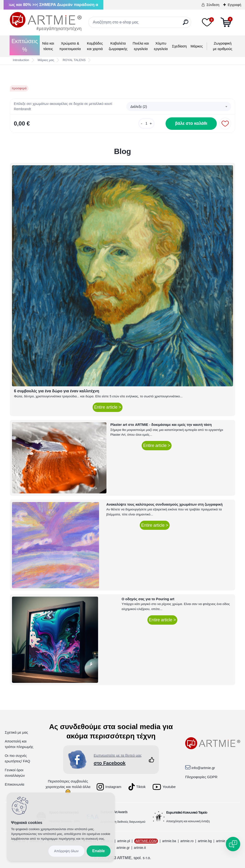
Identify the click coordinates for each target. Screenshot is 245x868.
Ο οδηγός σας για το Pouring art (148, 599)
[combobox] (179, 107)
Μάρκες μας (46, 60)
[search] (186, 24)
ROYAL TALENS (74, 60)
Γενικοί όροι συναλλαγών (15, 773)
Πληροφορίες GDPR (201, 777)
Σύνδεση (213, 5)
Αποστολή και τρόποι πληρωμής (19, 744)
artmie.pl (124, 841)
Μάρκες (197, 46)
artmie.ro (187, 841)
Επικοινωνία (14, 784)
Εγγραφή (234, 5)
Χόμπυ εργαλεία (161, 46)
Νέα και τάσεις (48, 46)
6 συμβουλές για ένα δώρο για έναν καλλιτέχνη (56, 391)
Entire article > (108, 407)
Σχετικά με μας (16, 732)
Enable (99, 851)
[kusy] (146, 123)
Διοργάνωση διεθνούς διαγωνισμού (123, 822)
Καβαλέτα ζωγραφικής (118, 46)
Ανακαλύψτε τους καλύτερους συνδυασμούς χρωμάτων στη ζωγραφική (164, 504)
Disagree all (66, 851)
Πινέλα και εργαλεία (141, 46)
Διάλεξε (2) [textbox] (139, 107)
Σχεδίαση (179, 46)
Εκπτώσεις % (25, 45)
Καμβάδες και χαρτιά (95, 46)
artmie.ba (169, 841)
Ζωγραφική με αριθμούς (223, 46)
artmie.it (140, 848)
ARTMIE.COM (146, 841)
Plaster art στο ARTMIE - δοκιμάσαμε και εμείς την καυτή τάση (161, 425)
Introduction (21, 60)
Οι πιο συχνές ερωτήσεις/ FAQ (17, 758)
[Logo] (46, 22)
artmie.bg (205, 841)
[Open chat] (233, 844)
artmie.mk (223, 841)
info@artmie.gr (203, 768)
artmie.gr (123, 848)
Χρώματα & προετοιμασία (70, 46)
